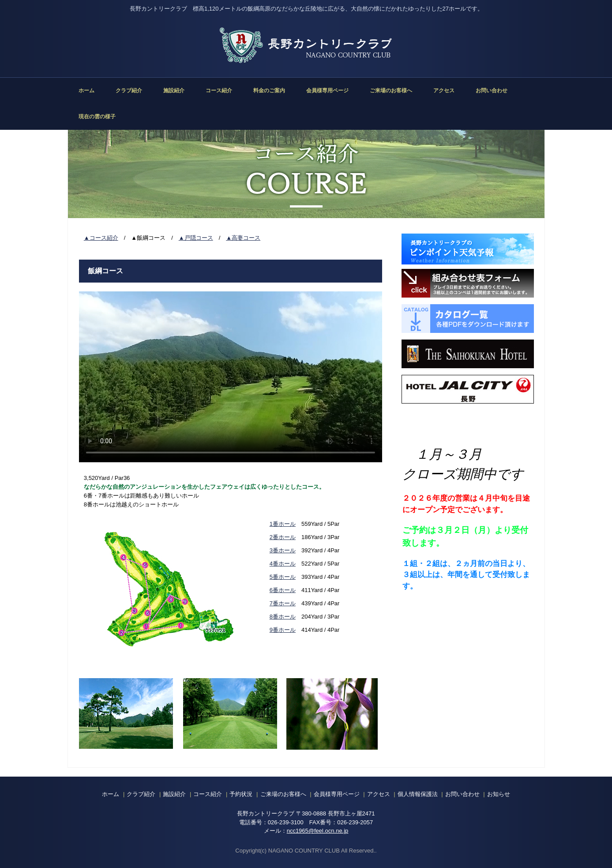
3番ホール (283, 550)
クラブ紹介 (129, 91)
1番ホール (283, 524)
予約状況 (241, 794)
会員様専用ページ (327, 91)
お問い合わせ (492, 91)
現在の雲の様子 (97, 117)
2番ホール (283, 537)
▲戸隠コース (196, 238)
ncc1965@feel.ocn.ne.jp (318, 831)
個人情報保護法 (418, 794)
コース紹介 (219, 91)
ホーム (86, 91)
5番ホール (283, 577)
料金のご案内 (269, 91)
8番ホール (283, 617)
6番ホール (283, 590)
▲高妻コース (243, 238)
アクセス (444, 91)
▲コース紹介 (101, 238)
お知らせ (499, 794)
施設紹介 (174, 91)
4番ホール (283, 564)
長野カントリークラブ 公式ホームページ (306, 45)
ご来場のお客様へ (391, 91)
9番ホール (283, 630)
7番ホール (283, 603)
